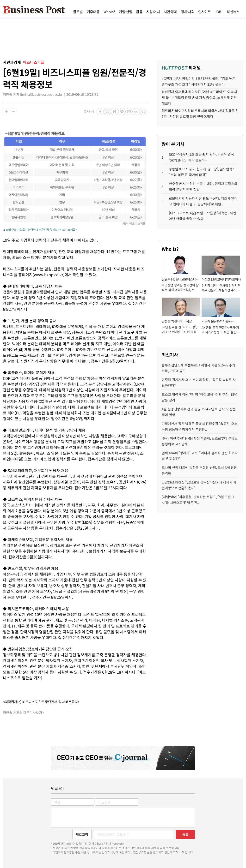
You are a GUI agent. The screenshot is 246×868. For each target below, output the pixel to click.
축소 (13, 112)
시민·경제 (170, 12)
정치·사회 (188, 12)
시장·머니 (153, 12)
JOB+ (219, 12)
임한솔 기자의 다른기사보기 (22, 712)
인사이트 (205, 12)
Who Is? (109, 12)
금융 (139, 12)
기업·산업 (125, 12)
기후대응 (93, 12)
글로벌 (78, 12)
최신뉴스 (233, 12)
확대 (6, 112)
